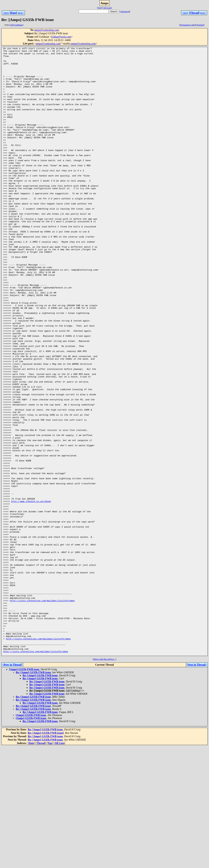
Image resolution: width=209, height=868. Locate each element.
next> (21, 13)
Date (13, 13)
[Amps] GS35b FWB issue (24, 791)
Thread (194, 13)
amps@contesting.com (47, 30)
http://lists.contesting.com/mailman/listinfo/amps (42, 711)
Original (200, 25)
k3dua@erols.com (61, 37)
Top (100, 8)
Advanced (125, 11)
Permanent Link (187, 25)
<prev (6, 13)
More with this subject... (105, 781)
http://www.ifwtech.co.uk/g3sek (31, 592)
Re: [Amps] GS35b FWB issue (33, 794)
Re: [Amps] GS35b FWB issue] (46, 855)
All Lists (107, 8)
